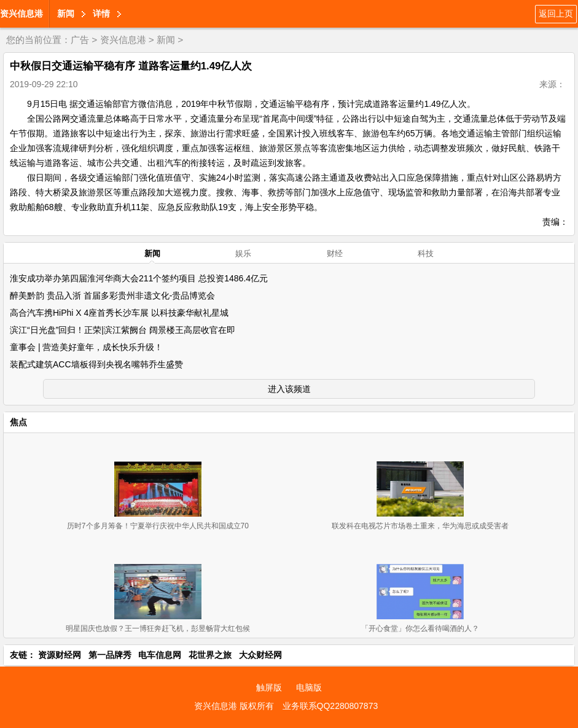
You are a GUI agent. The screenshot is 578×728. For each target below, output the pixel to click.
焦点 (18, 422)
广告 (80, 40)
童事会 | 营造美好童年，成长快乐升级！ (86, 347)
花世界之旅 (210, 655)
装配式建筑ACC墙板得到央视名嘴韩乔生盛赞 (96, 364)
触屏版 (269, 687)
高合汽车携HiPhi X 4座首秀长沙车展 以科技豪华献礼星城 (119, 313)
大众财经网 (260, 655)
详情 (101, 14)
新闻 (66, 14)
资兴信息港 (21, 14)
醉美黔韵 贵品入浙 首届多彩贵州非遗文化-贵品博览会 (112, 296)
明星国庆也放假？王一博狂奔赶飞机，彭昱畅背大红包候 (158, 628)
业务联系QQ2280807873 (330, 706)
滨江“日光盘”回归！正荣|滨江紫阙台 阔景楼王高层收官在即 (123, 330)
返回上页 (556, 14)
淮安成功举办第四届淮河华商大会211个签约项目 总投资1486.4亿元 (139, 278)
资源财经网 (60, 655)
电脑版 (309, 687)
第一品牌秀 (110, 655)
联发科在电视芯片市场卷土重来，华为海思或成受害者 (420, 526)
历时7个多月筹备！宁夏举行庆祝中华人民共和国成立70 (158, 526)
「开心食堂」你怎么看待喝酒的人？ (420, 628)
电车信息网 (160, 655)
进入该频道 (289, 389)
